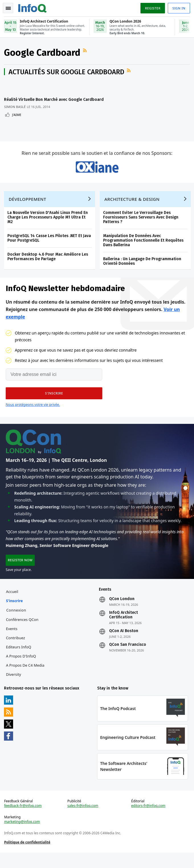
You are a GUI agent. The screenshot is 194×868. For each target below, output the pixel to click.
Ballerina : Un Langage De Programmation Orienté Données (143, 271)
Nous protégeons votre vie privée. (33, 415)
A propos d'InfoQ (22, 669)
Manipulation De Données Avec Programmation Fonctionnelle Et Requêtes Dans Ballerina (144, 250)
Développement (28, 209)
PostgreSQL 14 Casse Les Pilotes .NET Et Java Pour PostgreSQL (50, 248)
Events (12, 641)
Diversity (14, 687)
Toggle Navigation (8, 8)
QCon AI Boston (124, 644)
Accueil (13, 604)
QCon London (122, 612)
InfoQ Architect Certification (123, 628)
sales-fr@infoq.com (83, 820)
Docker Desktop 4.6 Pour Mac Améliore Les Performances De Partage (48, 266)
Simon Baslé (15, 113)
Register (152, 8)
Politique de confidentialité (28, 856)
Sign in (178, 8)
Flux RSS (86, 51)
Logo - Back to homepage (33, 7)
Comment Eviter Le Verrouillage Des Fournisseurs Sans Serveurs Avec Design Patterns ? (141, 227)
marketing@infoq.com (23, 836)
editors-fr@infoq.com (148, 820)
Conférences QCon (23, 632)
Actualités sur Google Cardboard (67, 73)
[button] (54, 404)
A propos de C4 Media (26, 678)
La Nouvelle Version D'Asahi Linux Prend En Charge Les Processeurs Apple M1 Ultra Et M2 (48, 227)
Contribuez (16, 650)
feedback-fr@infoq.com (23, 820)
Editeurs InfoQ (19, 659)
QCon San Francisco (128, 657)
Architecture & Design (132, 209)
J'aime (17, 121)
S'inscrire (15, 613)
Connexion (17, 623)
